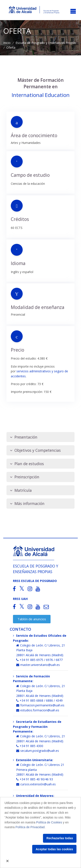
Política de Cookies (49, 822)
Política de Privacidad (30, 827)
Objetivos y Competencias (35, 450)
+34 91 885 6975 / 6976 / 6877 (39, 660)
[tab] (40, 437)
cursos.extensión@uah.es (36, 784)
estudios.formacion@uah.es (38, 710)
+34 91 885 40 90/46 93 (35, 779)
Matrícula (21, 490)
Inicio (7, 43)
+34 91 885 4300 (30, 746)
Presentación (24, 437)
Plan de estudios (27, 464)
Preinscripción (25, 477)
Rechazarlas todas (60, 838)
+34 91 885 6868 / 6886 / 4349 (39, 700)
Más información (27, 504)
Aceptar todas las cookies (54, 849)
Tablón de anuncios (32, 619)
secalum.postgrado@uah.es (38, 751)
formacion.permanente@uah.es (40, 705)
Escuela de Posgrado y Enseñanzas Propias (46, 43)
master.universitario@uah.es (38, 665)
